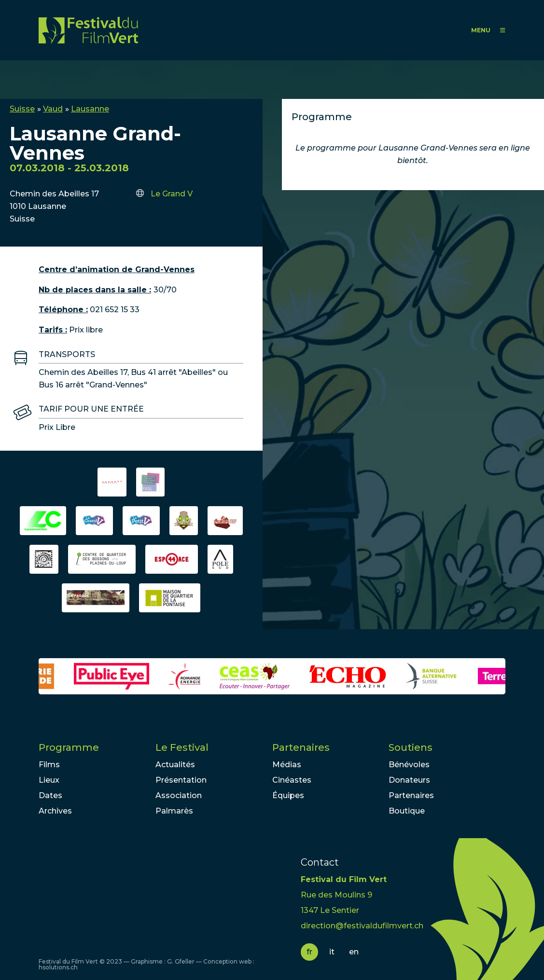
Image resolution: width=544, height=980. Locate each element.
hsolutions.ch (58, 967)
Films (49, 765)
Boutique (407, 811)
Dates (50, 795)
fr (309, 952)
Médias (287, 765)
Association (179, 795)
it (332, 952)
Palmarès (174, 811)
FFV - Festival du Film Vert (88, 30)
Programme (69, 747)
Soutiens (411, 747)
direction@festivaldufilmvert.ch (362, 926)
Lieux (49, 780)
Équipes (288, 795)
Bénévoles (409, 765)
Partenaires (301, 747)
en (354, 952)
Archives (55, 811)
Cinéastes (292, 780)
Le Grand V (172, 194)
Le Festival (182, 747)
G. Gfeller (181, 961)
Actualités (175, 765)
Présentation (181, 780)
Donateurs (409, 780)
